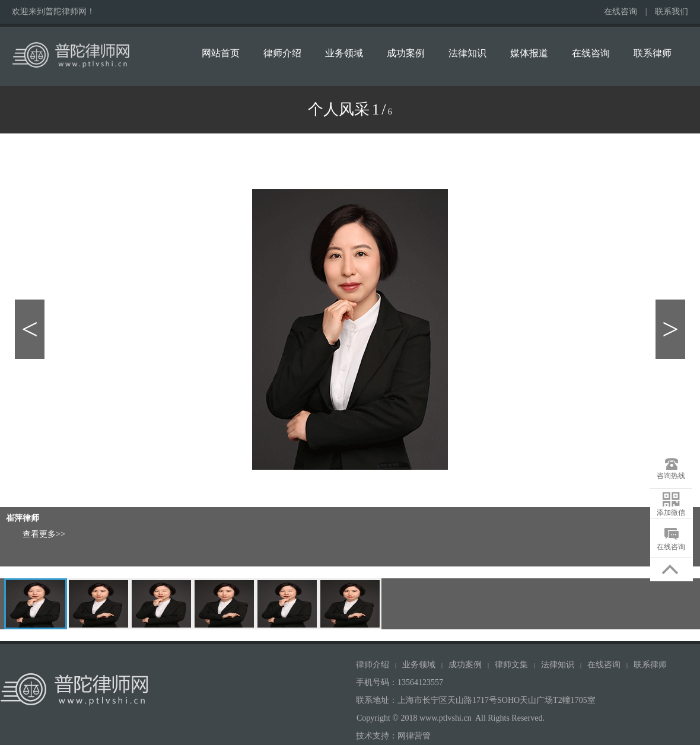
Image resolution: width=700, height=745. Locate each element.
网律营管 (414, 736)
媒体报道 (529, 53)
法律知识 (467, 53)
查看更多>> (44, 534)
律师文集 (511, 665)
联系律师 (653, 53)
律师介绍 (282, 53)
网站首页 (221, 53)
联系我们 (672, 12)
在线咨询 (621, 12)
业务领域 (344, 53)
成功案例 (406, 53)
